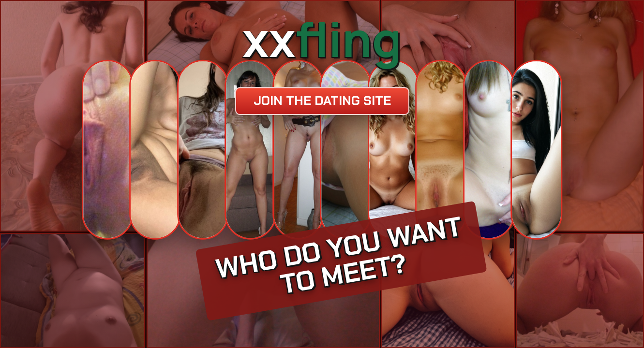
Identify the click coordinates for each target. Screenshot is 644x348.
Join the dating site (322, 101)
